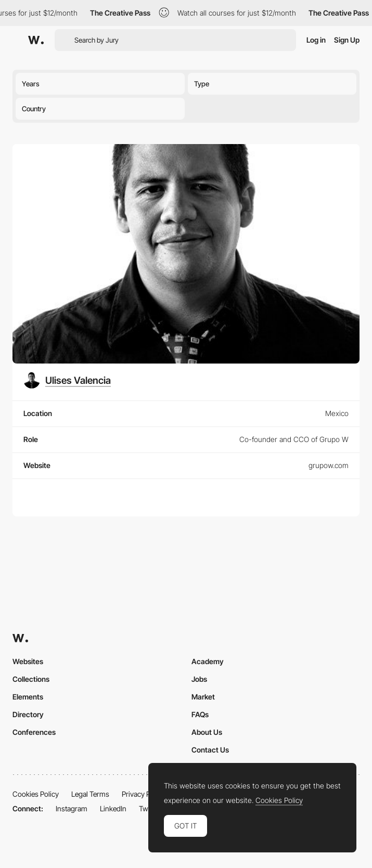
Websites (28, 661)
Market (203, 697)
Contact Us (210, 750)
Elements (28, 697)
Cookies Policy (36, 794)
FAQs (200, 714)
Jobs (199, 679)
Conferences (34, 732)
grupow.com (329, 465)
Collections (31, 679)
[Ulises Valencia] (67, 380)
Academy (208, 661)
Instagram (72, 808)
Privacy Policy (143, 794)
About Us (207, 732)
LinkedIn (113, 808)
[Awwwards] (36, 40)
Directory (28, 714)
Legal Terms (90, 794)
